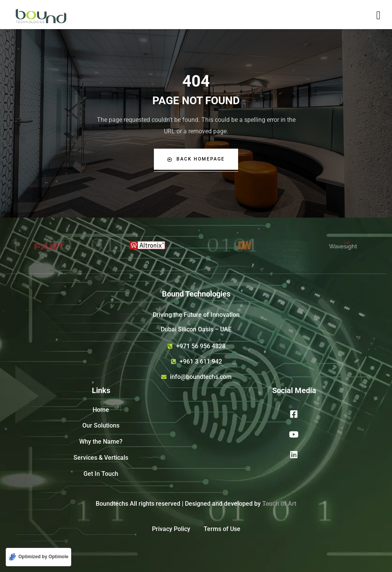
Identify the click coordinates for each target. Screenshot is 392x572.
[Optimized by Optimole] (38, 557)
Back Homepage (196, 159)
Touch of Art (279, 504)
